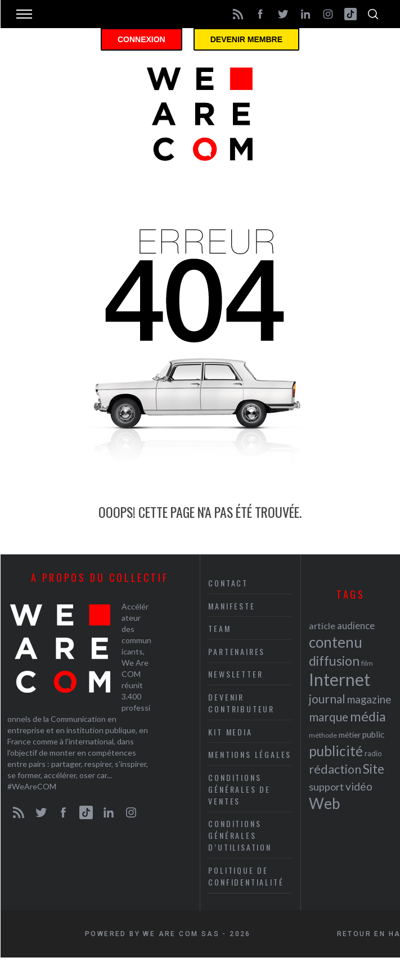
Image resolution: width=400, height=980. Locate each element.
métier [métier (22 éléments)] (350, 735)
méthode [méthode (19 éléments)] (323, 735)
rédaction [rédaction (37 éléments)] (335, 769)
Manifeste (232, 606)
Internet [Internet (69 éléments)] (340, 679)
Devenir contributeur (241, 703)
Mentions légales (250, 754)
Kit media (230, 732)
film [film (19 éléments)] (367, 663)
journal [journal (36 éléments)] (327, 699)
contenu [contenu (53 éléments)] (336, 642)
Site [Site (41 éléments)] (374, 769)
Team (219, 628)
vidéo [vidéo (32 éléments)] (359, 786)
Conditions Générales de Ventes (239, 789)
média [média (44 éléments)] (368, 716)
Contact (228, 583)
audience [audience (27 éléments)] (356, 626)
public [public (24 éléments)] (373, 734)
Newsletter (235, 674)
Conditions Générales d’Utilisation (240, 835)
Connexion (141, 39)
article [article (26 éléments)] (322, 626)
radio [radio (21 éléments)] (373, 753)
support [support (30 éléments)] (326, 787)
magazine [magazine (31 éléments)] (369, 699)
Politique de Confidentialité (246, 876)
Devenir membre (246, 39)
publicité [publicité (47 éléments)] (336, 751)
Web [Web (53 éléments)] (324, 803)
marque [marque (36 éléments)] (329, 717)
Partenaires (237, 651)
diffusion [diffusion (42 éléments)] (334, 661)
